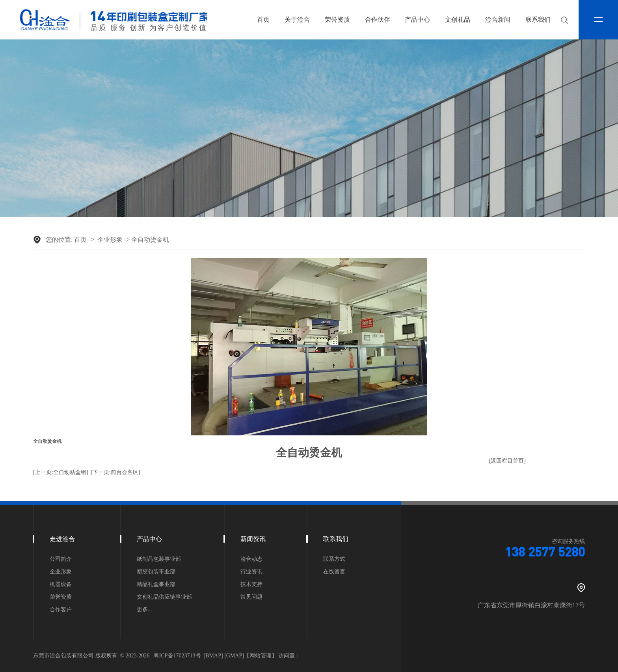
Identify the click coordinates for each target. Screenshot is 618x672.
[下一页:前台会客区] (115, 472)
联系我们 (538, 20)
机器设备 (61, 584)
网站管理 (261, 656)
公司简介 (61, 559)
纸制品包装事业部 (159, 559)
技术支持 (251, 584)
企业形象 (110, 240)
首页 (263, 20)
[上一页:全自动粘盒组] (60, 472)
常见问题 (251, 597)
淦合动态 (251, 559)
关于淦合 (297, 20)
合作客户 (61, 610)
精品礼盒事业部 (156, 584)
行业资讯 (251, 572)
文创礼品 (458, 20)
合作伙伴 (378, 20)
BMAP (213, 656)
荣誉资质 (337, 20)
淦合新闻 (498, 20)
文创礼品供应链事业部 (164, 597)
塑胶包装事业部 (156, 572)
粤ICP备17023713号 (177, 656)
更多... (144, 610)
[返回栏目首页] (507, 461)
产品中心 (417, 20)
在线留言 (334, 572)
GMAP (234, 656)
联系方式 (334, 559)
